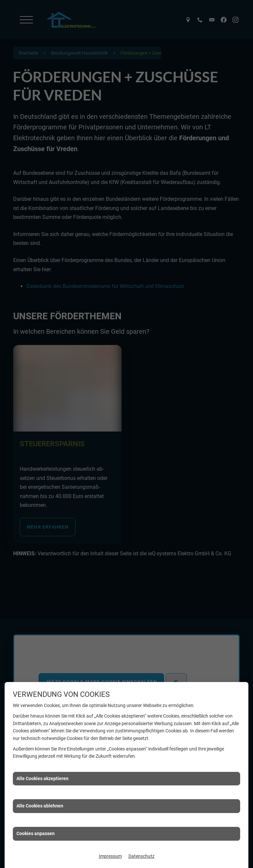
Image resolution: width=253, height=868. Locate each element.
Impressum (110, 856)
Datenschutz (141, 856)
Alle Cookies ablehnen (40, 806)
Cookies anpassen (36, 833)
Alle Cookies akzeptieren (42, 778)
